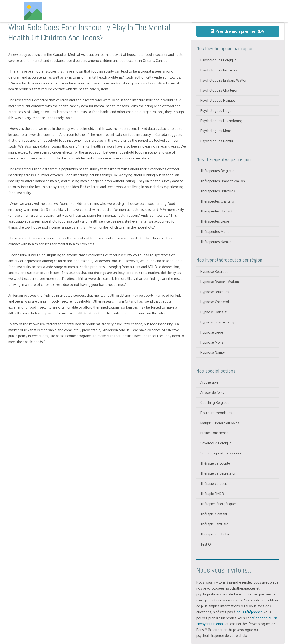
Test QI (206, 544)
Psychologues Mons (216, 131)
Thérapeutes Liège (215, 221)
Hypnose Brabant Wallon (220, 282)
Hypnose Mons (212, 342)
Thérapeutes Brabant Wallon (223, 181)
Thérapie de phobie (215, 534)
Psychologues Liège (216, 111)
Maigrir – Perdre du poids (220, 423)
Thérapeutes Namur (216, 242)
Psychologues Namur (217, 141)
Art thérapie (209, 382)
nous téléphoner (249, 612)
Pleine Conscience (214, 433)
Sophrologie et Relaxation (221, 453)
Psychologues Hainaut (218, 100)
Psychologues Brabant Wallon (224, 80)
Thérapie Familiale (214, 524)
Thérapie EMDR (212, 494)
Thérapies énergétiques (218, 504)
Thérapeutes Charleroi (218, 201)
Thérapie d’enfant (214, 514)
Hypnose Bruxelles (215, 292)
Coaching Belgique (215, 403)
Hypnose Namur (213, 352)
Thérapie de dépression (218, 473)
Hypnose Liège (212, 332)
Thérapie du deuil (214, 483)
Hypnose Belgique (214, 271)
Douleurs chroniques (216, 413)
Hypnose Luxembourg (217, 322)
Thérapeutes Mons (215, 232)
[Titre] (33, 11)
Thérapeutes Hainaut (216, 211)
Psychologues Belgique (218, 60)
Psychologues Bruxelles (219, 70)
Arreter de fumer (213, 392)
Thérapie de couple (215, 463)
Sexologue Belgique (216, 443)
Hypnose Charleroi (215, 302)
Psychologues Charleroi (219, 90)
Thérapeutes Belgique (217, 171)
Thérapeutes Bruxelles (218, 191)
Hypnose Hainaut (214, 312)
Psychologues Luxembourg (221, 121)
